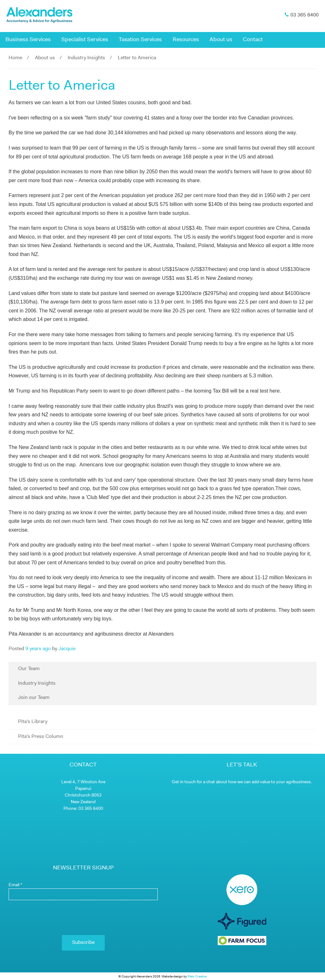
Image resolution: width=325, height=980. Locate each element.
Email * (15, 885)
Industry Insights (86, 58)
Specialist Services (85, 40)
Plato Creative (197, 977)
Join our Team (34, 698)
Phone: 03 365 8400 (83, 809)
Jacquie (67, 649)
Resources (186, 40)
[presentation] (83, 918)
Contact (253, 40)
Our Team (29, 669)
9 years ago (38, 649)
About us (221, 40)
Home (15, 58)
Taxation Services (140, 40)
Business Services (28, 40)
